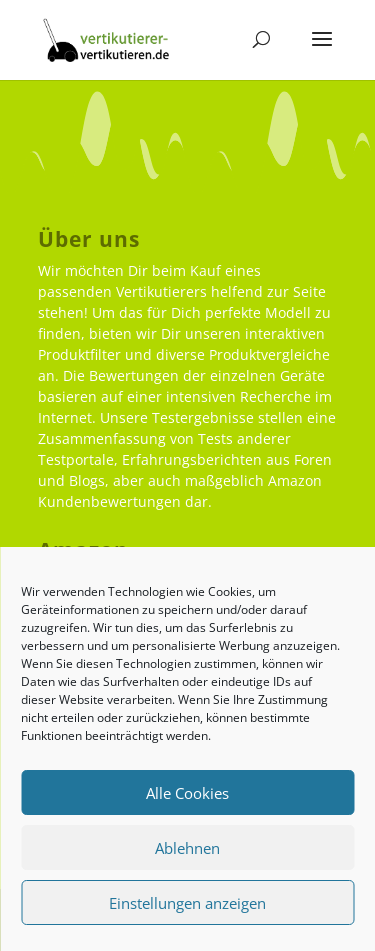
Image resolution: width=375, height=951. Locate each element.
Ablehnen (187, 848)
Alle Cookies (187, 793)
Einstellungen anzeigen (187, 903)
